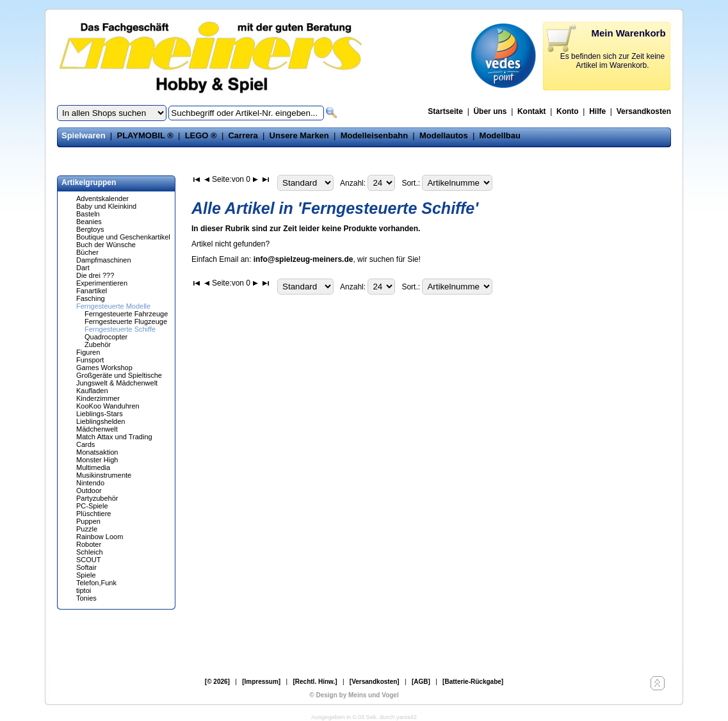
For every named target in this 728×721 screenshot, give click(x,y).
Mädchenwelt (97, 429)
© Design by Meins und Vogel (354, 695)
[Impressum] (261, 682)
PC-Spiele (92, 506)
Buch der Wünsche (106, 245)
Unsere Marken (299, 135)
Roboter (89, 544)
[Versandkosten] (375, 682)
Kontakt (532, 111)
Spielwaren (84, 135)
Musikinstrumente (104, 475)
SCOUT (89, 560)
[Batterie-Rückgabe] (473, 682)
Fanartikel (92, 291)
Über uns (490, 111)
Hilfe (597, 111)
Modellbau (500, 135)
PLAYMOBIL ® (145, 135)
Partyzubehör (97, 498)
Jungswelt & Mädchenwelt (117, 383)
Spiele (86, 575)
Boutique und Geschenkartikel (123, 237)
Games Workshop (104, 368)
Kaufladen (92, 391)
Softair (86, 567)
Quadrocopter (106, 337)
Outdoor (89, 490)
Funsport (90, 360)
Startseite (445, 111)
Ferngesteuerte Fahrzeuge (126, 314)
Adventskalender (102, 198)
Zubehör (98, 344)
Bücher (87, 252)
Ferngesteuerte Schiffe (120, 329)
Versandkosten (644, 111)
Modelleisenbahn (374, 135)
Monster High (97, 460)
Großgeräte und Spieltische (119, 375)
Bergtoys (90, 229)
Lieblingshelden (101, 421)
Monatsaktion (97, 452)
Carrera (243, 135)
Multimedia (93, 467)
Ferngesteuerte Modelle (113, 306)
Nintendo (90, 483)
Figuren (88, 352)
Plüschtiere (93, 514)
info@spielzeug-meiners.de (303, 259)
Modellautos (444, 135)
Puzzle (87, 529)
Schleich (90, 552)
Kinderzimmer (98, 398)
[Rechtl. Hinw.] (315, 682)
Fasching (91, 298)
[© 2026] (217, 682)
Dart (83, 268)
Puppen (88, 521)
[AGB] (421, 682)
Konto (568, 111)
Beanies (89, 222)
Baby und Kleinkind (106, 206)
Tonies (86, 598)
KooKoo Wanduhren (108, 406)
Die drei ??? (95, 275)
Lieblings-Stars (100, 414)
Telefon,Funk (96, 583)
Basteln (88, 214)
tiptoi (84, 590)
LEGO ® (201, 135)
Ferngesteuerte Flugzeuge (126, 321)
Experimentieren (102, 283)
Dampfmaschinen (104, 260)
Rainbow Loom (100, 537)
